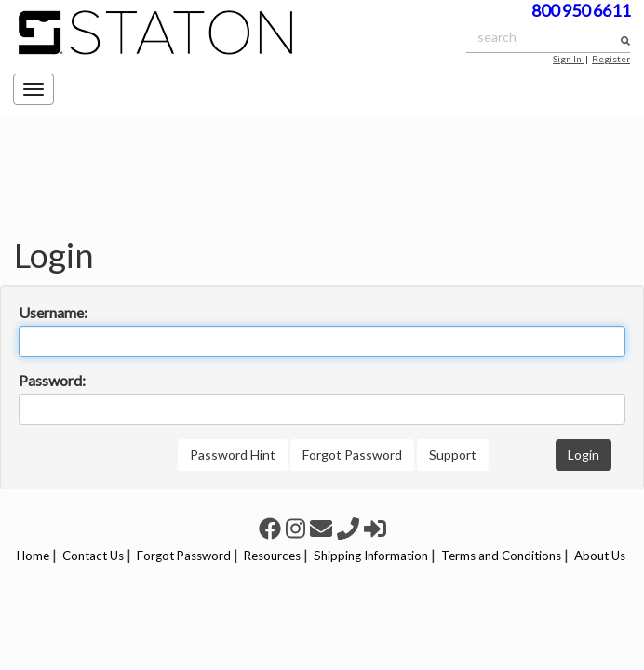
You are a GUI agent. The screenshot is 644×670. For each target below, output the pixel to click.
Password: (52, 380)
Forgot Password (352, 455)
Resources (272, 556)
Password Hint (233, 455)
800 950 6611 (581, 10)
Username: (53, 312)
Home (33, 556)
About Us (600, 556)
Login (584, 455)
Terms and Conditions (501, 556)
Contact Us (93, 556)
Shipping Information (371, 556)
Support (453, 455)
